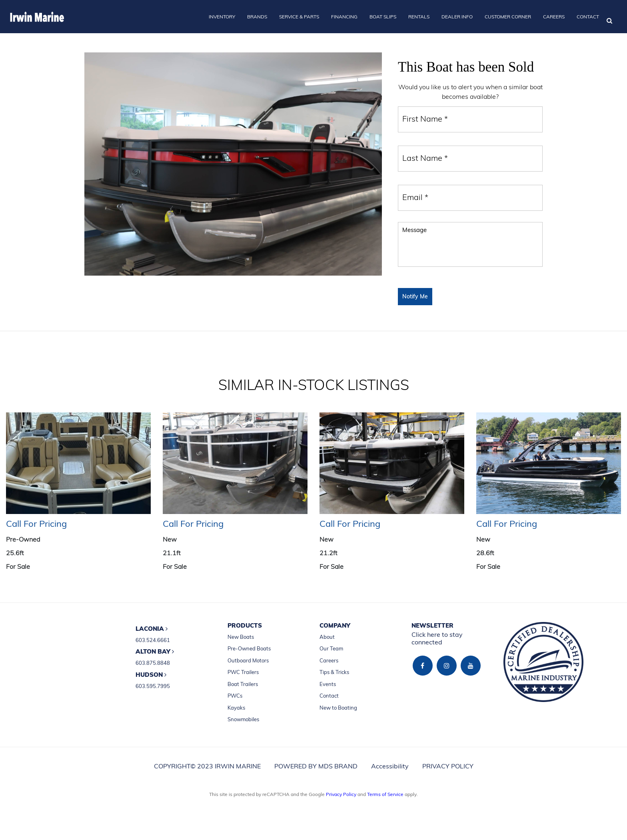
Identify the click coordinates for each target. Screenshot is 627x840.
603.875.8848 (153, 663)
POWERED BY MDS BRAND (316, 766)
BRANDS (257, 17)
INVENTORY (222, 17)
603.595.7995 (153, 686)
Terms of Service (385, 794)
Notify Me (415, 296)
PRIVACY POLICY (448, 766)
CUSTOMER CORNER (508, 17)
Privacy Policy (341, 794)
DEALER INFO (457, 17)
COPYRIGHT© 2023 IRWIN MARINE (207, 766)
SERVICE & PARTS (299, 17)
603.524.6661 (153, 640)
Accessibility (390, 766)
